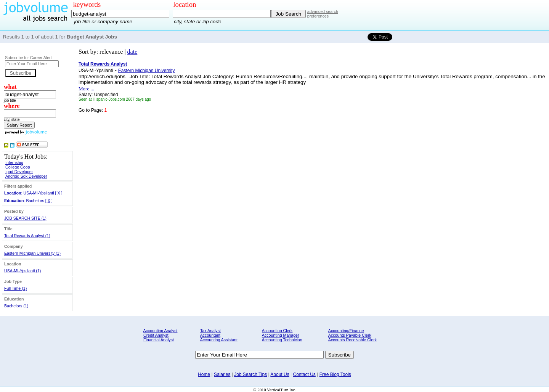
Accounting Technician (282, 340)
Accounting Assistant (219, 340)
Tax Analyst (210, 331)
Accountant (210, 335)
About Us (280, 374)
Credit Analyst (156, 335)
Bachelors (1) (16, 306)
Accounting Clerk (277, 331)
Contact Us (304, 374)
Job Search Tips (250, 374)
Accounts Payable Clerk (350, 335)
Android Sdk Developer (26, 176)
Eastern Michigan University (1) (32, 253)
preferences (318, 16)
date (132, 52)
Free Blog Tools (335, 374)
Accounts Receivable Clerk (352, 340)
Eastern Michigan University (147, 71)
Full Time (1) (15, 288)
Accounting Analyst (160, 331)
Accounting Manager (281, 335)
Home (204, 374)
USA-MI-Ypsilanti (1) (22, 271)
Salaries (222, 374)
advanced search (323, 11)
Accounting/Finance (346, 331)
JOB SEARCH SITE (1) (25, 218)
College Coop (18, 167)
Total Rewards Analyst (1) (27, 236)
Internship (14, 162)
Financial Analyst (159, 340)
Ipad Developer (19, 172)
